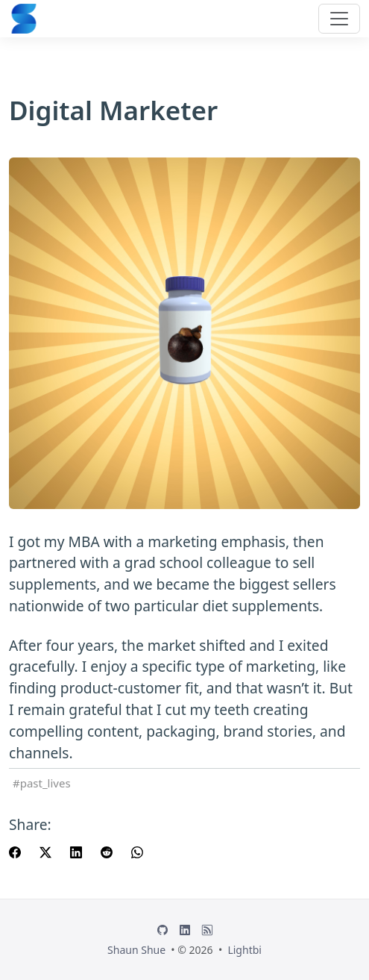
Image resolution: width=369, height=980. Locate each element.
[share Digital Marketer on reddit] (107, 851)
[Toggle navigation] (339, 19)
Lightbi (245, 950)
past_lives (45, 783)
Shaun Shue (136, 950)
